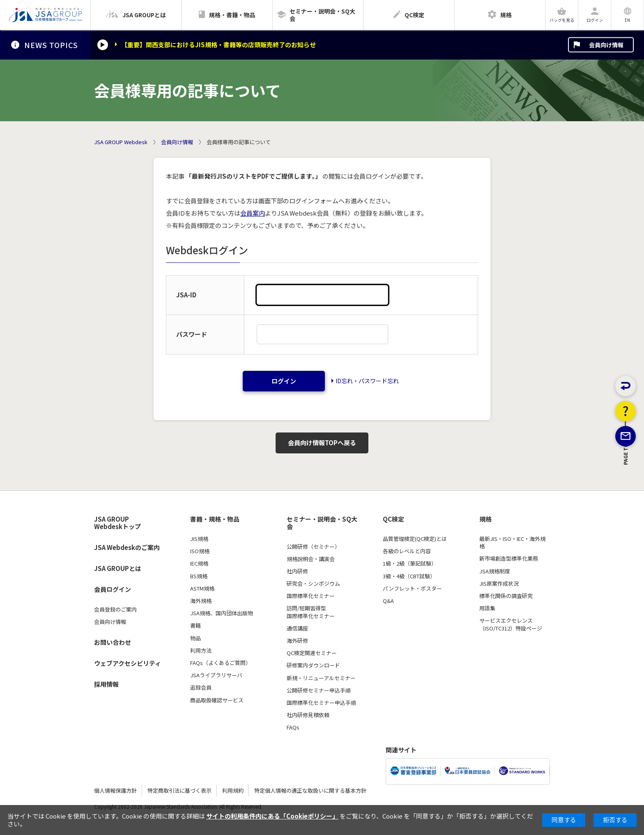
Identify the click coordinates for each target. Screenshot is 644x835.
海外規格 (201, 601)
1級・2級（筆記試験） (410, 564)
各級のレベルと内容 (407, 551)
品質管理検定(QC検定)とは (415, 539)
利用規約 (233, 790)
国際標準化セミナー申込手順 (321, 703)
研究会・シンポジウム (313, 584)
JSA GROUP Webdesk (121, 142)
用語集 (487, 608)
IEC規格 (199, 564)
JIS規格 (199, 539)
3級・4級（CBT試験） (409, 576)
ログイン (284, 381)
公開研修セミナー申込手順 (319, 690)
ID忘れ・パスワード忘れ (367, 381)
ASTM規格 (202, 589)
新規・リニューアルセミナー (321, 678)
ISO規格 (200, 551)
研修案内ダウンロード (313, 665)
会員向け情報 (606, 45)
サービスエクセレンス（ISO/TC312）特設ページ (511, 624)
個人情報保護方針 (115, 790)
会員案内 (253, 213)
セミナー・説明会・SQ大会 (322, 523)
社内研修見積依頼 (308, 715)
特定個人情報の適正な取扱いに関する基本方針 (310, 790)
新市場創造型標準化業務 (509, 559)
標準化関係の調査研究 (506, 596)
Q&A (388, 601)
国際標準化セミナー (311, 596)
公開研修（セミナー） (313, 547)
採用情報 (106, 684)
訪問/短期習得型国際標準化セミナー (311, 612)
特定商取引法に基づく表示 (179, 790)
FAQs (293, 727)
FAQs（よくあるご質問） (221, 663)
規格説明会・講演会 (311, 559)
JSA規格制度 (495, 571)
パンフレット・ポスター (412, 589)
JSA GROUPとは (118, 568)
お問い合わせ (113, 642)
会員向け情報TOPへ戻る (322, 443)
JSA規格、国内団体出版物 (222, 613)
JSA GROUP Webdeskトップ (117, 523)
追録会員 (201, 688)
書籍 (195, 626)
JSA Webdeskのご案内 (127, 547)
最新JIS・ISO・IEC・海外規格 (512, 543)
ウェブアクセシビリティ (128, 663)
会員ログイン (113, 589)
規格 (485, 519)
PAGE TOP (626, 499)
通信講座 (297, 628)
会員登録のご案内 (115, 610)
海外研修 (297, 641)
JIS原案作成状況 (499, 584)
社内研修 (297, 571)
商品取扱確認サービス (217, 700)
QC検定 (393, 519)
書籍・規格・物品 (215, 519)
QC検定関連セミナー (312, 653)
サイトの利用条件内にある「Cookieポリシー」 (272, 816)
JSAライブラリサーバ (216, 675)
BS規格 (199, 576)
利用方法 (201, 651)
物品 (195, 638)
